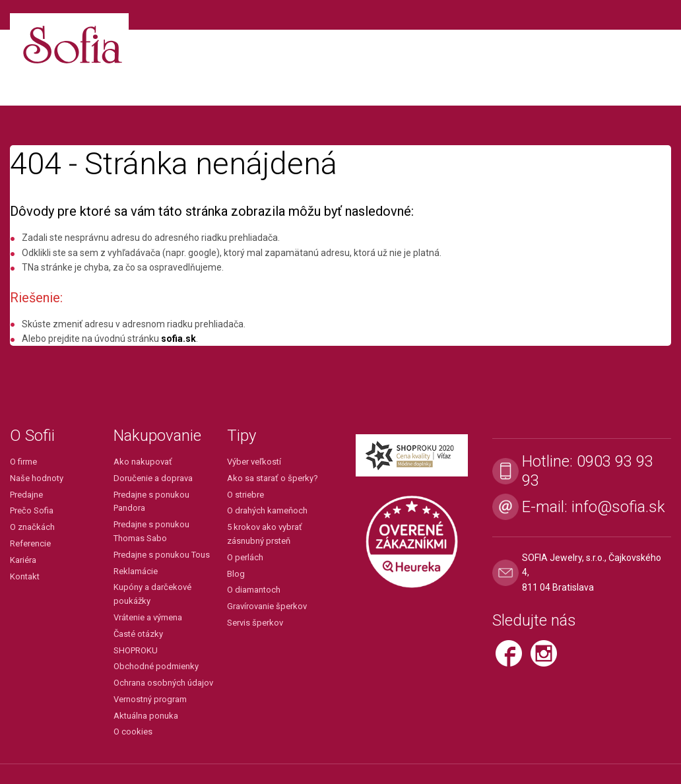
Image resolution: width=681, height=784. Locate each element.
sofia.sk (178, 339)
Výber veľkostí (254, 462)
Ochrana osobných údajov (163, 683)
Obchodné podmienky (156, 666)
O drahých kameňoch (267, 510)
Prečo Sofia (32, 510)
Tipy (242, 436)
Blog (236, 574)
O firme (23, 462)
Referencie (30, 543)
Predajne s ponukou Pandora (151, 502)
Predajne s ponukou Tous (162, 555)
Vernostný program (150, 699)
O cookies (133, 732)
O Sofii (32, 436)
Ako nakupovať (143, 462)
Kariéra (23, 560)
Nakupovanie (157, 436)
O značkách (32, 527)
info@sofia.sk (618, 507)
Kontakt (25, 576)
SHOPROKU (136, 650)
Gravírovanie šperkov (267, 606)
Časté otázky (138, 634)
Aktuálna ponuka (146, 716)
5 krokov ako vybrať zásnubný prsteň (265, 534)
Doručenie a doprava (153, 478)
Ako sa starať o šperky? (273, 478)
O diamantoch (254, 590)
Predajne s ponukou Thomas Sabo (151, 531)
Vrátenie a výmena (148, 617)
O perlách (245, 557)
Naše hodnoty (37, 478)
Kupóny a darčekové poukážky (152, 594)
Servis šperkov (255, 623)
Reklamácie (136, 571)
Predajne (26, 495)
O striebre (245, 495)
